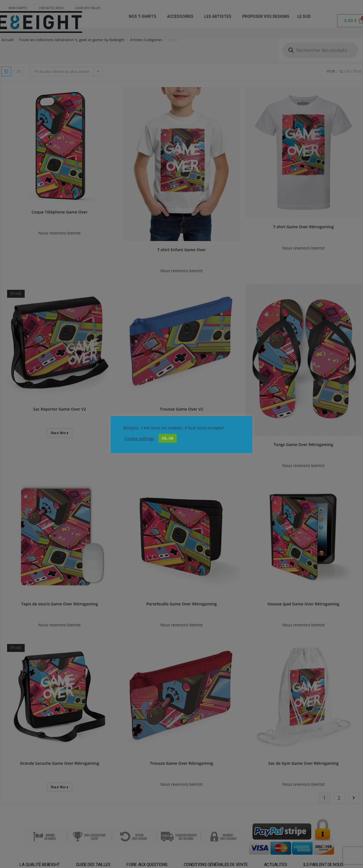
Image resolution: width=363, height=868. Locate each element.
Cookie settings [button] (140, 438)
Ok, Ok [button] (168, 438)
